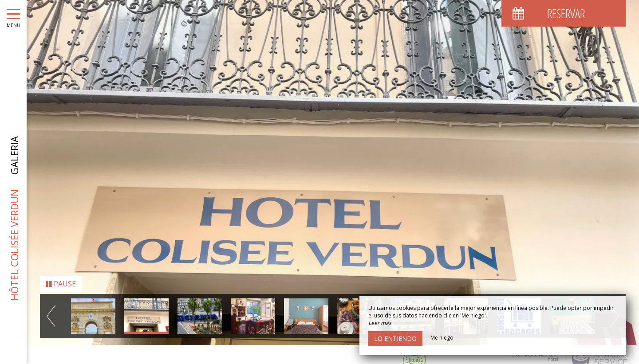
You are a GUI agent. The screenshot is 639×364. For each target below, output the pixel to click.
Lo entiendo (395, 339)
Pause (61, 276)
